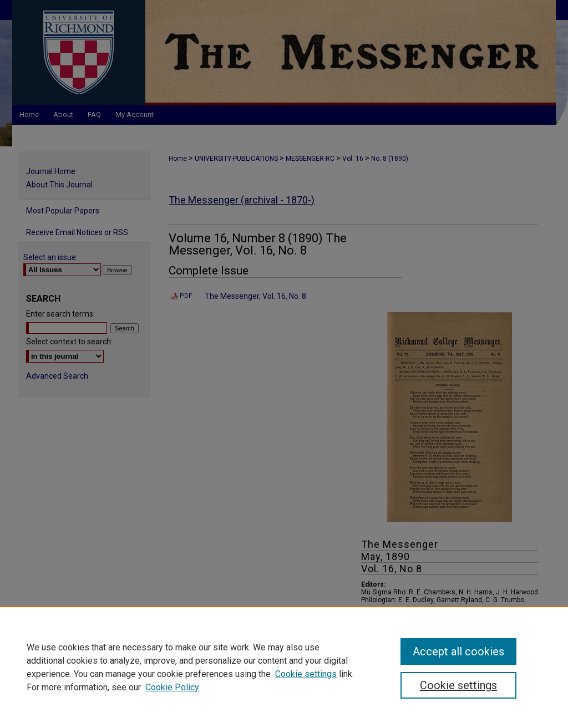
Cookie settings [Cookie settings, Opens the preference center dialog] (458, 685)
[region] (284, 667)
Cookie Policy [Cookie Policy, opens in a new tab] (172, 687)
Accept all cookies (458, 651)
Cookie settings (306, 674)
